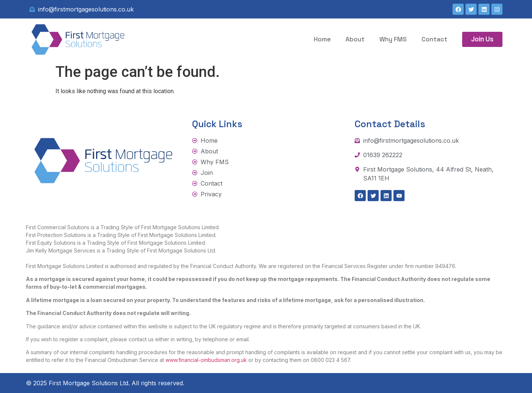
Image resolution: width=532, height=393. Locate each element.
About (355, 39)
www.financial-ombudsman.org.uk (206, 360)
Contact (434, 39)
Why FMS (393, 39)
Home (322, 39)
